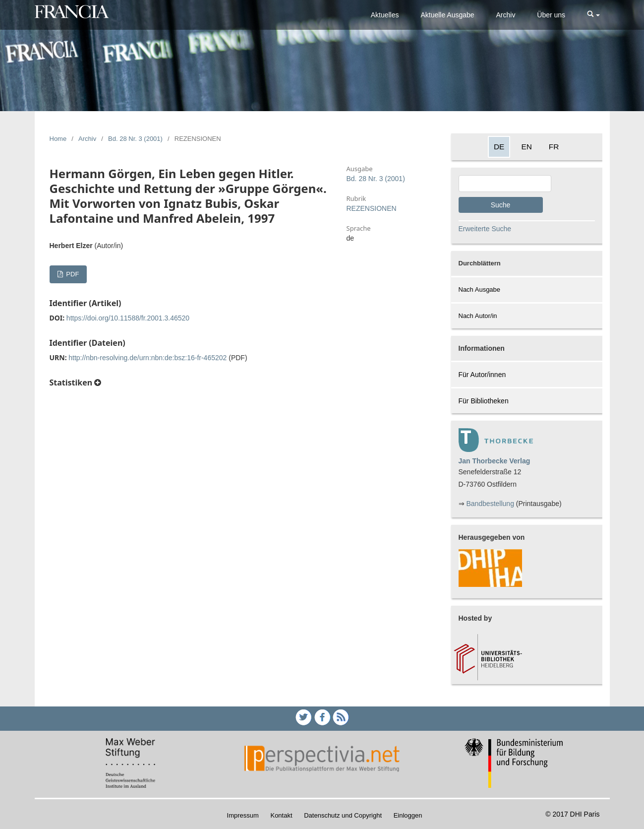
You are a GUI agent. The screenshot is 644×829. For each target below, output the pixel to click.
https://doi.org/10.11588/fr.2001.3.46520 (128, 318)
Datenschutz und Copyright (343, 815)
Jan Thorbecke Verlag (495, 461)
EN (526, 147)
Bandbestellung (490, 504)
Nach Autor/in (478, 316)
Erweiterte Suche (485, 229)
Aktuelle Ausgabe (447, 15)
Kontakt (281, 815)
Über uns (551, 15)
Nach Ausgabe (480, 289)
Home (58, 139)
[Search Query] (505, 184)
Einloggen (408, 815)
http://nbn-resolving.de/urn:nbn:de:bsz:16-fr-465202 (147, 358)
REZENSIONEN (372, 208)
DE (499, 147)
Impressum (243, 815)
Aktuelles (385, 15)
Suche (501, 205)
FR (554, 147)
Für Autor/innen (482, 375)
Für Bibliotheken (484, 401)
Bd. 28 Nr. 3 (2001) (135, 139)
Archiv (506, 15)
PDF (72, 274)
